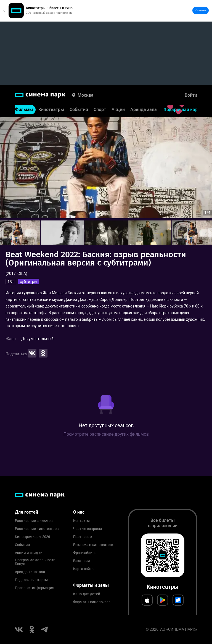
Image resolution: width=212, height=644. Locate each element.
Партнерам (83, 537)
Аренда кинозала (30, 572)
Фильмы (24, 110)
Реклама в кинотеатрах (93, 545)
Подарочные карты (31, 580)
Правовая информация (35, 588)
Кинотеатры (51, 110)
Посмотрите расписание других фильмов (106, 434)
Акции (118, 110)
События (79, 110)
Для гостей (26, 512)
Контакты (81, 521)
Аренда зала (144, 110)
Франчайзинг (85, 553)
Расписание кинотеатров (37, 529)
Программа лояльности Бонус (35, 562)
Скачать (201, 10)
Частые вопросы (88, 529)
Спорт (100, 110)
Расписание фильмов (34, 521)
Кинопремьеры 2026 (32, 537)
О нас (79, 512)
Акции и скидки (29, 553)
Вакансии (82, 561)
